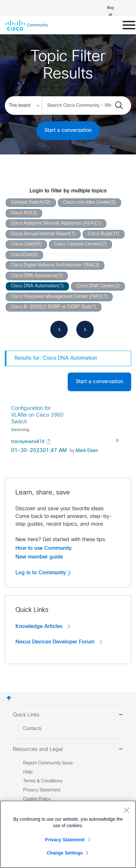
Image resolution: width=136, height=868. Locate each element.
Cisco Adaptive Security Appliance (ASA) (53, 223)
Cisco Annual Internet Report (40, 234)
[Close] (126, 810)
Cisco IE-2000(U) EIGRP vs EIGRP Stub (51, 307)
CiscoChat (21, 255)
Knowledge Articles (43, 626)
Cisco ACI (21, 213)
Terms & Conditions (43, 781)
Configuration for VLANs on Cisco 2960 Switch (37, 415)
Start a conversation (68, 130)
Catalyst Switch (27, 203)
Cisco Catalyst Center (76, 244)
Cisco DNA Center (95, 286)
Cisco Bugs (99, 234)
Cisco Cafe (22, 244)
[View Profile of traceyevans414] (28, 442)
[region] (68, 834)
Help (28, 772)
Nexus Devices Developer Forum (59, 642)
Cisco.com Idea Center (87, 203)
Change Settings (65, 853)
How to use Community (44, 548)
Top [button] (9, 698)
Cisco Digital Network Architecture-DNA (52, 265)
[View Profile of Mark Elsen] (87, 451)
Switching (20, 430)
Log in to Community (43, 573)
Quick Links (68, 715)
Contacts (32, 729)
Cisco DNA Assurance (34, 276)
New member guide (39, 557)
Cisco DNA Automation (34, 286)
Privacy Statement (65, 840)
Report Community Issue (48, 763)
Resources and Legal (68, 750)
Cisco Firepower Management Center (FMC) (56, 297)
